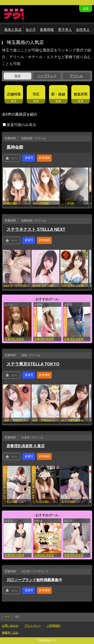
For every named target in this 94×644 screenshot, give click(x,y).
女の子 (31, 30)
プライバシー (32, 626)
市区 (36, 94)
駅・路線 (58, 94)
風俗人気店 (13, 30)
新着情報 (47, 30)
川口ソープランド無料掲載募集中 (34, 580)
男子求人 (65, 30)
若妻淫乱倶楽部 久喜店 (26, 446)
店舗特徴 (14, 94)
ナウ (7, 617)
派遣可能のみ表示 (19, 125)
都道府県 (81, 94)
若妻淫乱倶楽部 (14, 339)
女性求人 (83, 30)
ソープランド (47, 76)
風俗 (18, 76)
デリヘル (76, 76)
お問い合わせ (10, 626)
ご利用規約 (53, 626)
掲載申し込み (10, 633)
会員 (86, 8)
